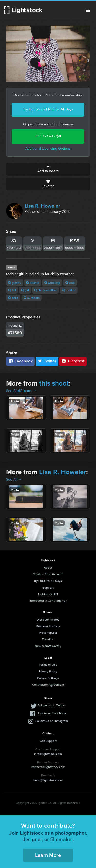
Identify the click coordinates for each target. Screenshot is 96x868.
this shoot (54, 383)
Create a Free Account (48, 574)
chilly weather (45, 290)
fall (12, 290)
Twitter (47, 361)
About (48, 567)
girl (25, 290)
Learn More (48, 855)
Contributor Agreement (48, 685)
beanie (33, 283)
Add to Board (48, 169)
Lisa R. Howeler (42, 206)
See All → (14, 480)
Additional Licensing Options (48, 149)
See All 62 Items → (21, 391)
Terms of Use (48, 665)
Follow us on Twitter (52, 705)
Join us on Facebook (52, 713)
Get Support (48, 741)
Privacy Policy (48, 671)
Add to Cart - (48, 136)
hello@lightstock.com (48, 780)
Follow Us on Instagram (52, 721)
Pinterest (73, 361)
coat (70, 283)
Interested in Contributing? (48, 600)
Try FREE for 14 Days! (48, 581)
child (13, 298)
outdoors (32, 298)
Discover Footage (48, 626)
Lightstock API (48, 594)
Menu (88, 10)
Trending (48, 639)
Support (48, 587)
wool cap (52, 283)
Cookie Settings (48, 678)
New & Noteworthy (48, 646)
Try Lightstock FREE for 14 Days (48, 109)
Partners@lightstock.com (48, 767)
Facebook (20, 361)
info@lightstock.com (48, 754)
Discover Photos (48, 619)
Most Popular (48, 633)
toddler (69, 290)
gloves (15, 283)
